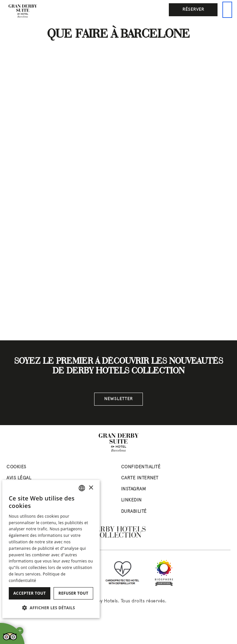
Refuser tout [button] (73, 593)
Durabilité (134, 512)
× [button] (91, 488)
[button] (51, 608)
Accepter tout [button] (30, 593)
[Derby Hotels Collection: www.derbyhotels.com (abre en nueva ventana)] (118, 532)
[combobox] (82, 488)
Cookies (16, 467)
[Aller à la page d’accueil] (23, 11)
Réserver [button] (193, 10)
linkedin (131, 500)
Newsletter (118, 399)
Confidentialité (141, 467)
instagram (134, 489)
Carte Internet (140, 478)
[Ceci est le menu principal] (227, 10)
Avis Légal (19, 478)
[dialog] (51, 549)
